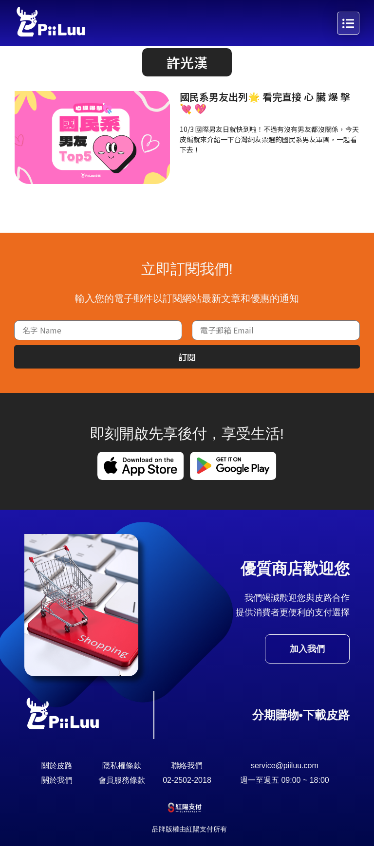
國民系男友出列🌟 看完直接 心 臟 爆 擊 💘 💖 (265, 124)
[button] (187, 84)
